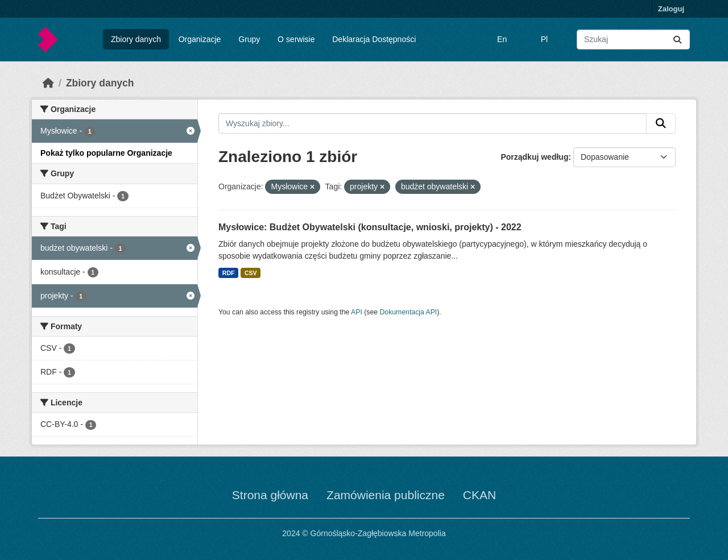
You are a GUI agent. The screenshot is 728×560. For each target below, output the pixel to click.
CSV (251, 273)
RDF (229, 273)
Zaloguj (671, 9)
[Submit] (677, 40)
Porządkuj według (534, 157)
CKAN (479, 495)
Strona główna (270, 495)
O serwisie (296, 39)
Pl (544, 39)
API (357, 312)
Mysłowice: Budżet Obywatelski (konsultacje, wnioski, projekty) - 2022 (370, 227)
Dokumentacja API (409, 312)
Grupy (249, 39)
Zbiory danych (136, 39)
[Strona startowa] (48, 83)
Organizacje (200, 39)
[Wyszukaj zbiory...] (633, 40)
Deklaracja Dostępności (374, 39)
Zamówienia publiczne (386, 495)
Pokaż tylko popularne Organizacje (106, 153)
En (502, 39)
